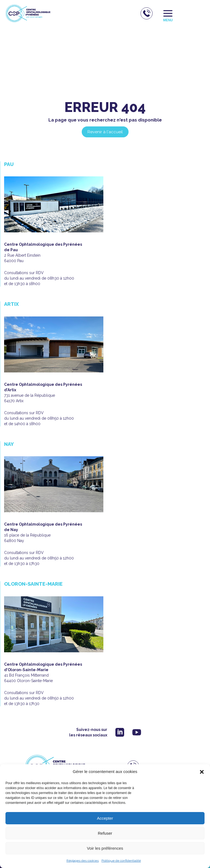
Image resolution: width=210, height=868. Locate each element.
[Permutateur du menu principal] (168, 14)
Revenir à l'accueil (105, 132)
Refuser (105, 833)
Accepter (105, 818)
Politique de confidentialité (121, 861)
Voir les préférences (105, 848)
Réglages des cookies (83, 861)
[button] (202, 772)
